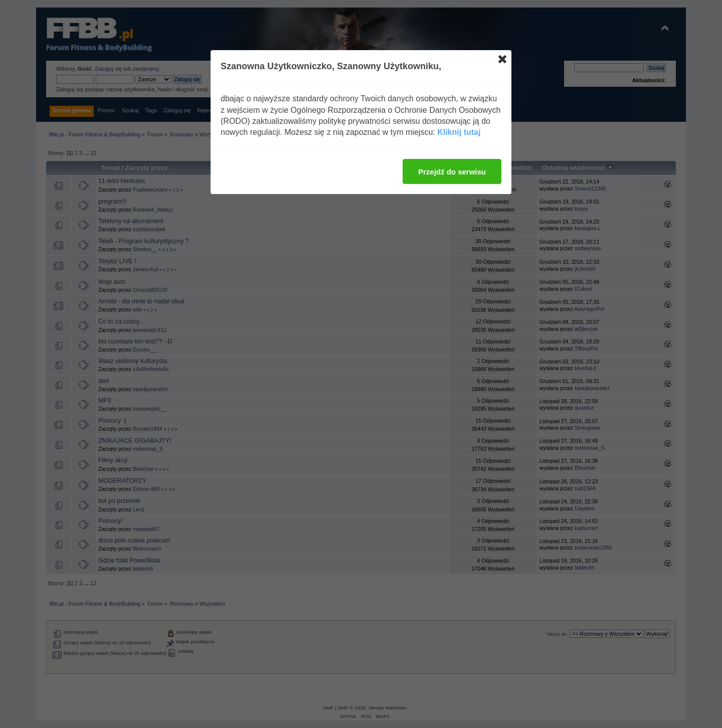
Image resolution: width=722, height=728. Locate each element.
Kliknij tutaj (459, 132)
